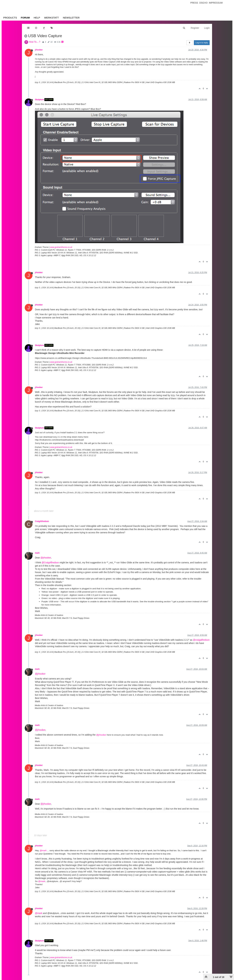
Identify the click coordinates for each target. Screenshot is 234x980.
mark (37, 553)
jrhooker (39, 50)
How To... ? (35, 42)
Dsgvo (204, 3)
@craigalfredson (201, 640)
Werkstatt (52, 18)
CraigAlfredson (42, 521)
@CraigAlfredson (50, 563)
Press (194, 3)
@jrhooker (46, 558)
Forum (25, 18)
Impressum (216, 3)
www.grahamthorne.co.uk (61, 247)
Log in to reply (202, 43)
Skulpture (39, 100)
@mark (43, 850)
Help (37, 18)
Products (10, 18)
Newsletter (71, 18)
